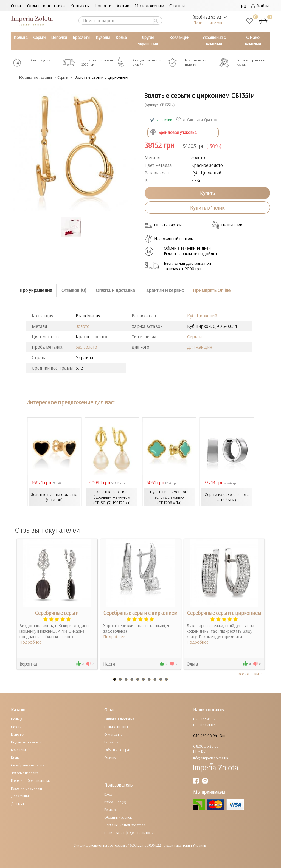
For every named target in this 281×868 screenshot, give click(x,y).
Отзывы (177, 6)
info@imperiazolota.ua (211, 758)
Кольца (21, 37)
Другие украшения (148, 40)
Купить (207, 193)
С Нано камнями (253, 40)
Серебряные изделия (28, 765)
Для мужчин (21, 803)
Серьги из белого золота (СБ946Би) (227, 497)
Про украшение (36, 290)
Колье (121, 37)
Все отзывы (250, 673)
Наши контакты (116, 726)
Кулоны (103, 37)
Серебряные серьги (57, 613)
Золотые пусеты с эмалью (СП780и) (54, 497)
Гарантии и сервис (164, 290)
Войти (260, 6)
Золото (83, 326)
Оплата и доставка (46, 6)
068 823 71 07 (204, 725)
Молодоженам (149, 6)
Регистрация (114, 809)
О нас (16, 6)
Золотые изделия (25, 773)
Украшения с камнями (214, 40)
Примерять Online (212, 290)
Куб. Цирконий (202, 315)
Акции (123, 6)
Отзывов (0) (74, 290)
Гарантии (111, 742)
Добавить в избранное (197, 120)
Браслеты (82, 37)
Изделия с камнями (26, 788)
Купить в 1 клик (207, 207)
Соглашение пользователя (125, 825)
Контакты (80, 6)
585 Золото (86, 347)
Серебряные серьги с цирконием (140, 613)
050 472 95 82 (204, 719)
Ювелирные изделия (40, 77)
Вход (108, 794)
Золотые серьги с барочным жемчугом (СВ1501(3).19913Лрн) (112, 497)
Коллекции (179, 37)
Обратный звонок (118, 817)
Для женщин (200, 347)
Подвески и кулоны (26, 742)
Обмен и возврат (117, 749)
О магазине (113, 734)
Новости (103, 6)
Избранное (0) (115, 802)
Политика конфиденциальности (129, 832)
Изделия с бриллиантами (31, 780)
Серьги (39, 37)
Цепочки (59, 37)
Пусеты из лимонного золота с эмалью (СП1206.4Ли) (169, 497)
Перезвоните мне (208, 23)
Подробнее (30, 642)
